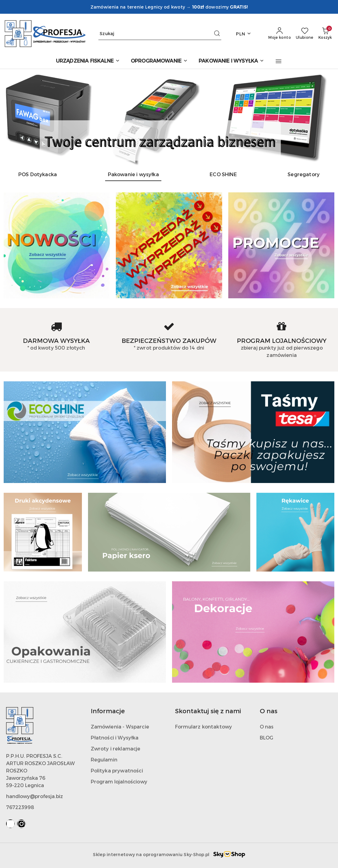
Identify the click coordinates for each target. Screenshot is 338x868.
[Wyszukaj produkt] (160, 34)
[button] (279, 61)
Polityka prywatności (117, 770)
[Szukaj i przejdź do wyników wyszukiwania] (217, 34)
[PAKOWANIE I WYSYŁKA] (231, 61)
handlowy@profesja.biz (35, 796)
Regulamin (104, 759)
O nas (267, 726)
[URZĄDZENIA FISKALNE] (88, 61)
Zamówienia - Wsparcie (120, 726)
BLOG (267, 737)
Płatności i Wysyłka (115, 737)
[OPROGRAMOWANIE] (159, 61)
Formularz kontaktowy (204, 726)
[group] (169, 117)
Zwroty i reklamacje (116, 748)
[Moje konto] (280, 34)
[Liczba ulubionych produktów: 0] (305, 34)
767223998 (20, 807)
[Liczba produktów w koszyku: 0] (325, 34)
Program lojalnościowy (119, 781)
